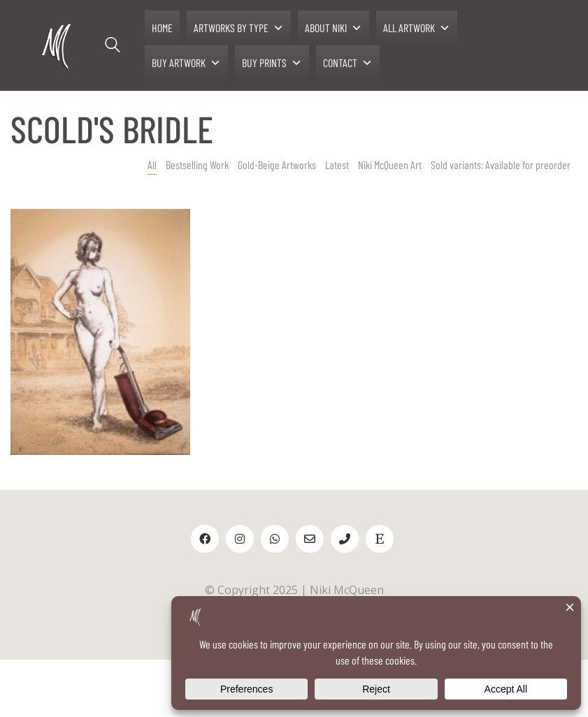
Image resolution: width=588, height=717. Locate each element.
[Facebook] (205, 539)
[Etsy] (380, 539)
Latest (337, 165)
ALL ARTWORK (417, 28)
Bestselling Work (197, 165)
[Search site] (113, 47)
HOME (162, 28)
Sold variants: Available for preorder (501, 165)
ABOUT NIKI (334, 28)
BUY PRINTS (272, 63)
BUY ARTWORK (186, 63)
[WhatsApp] (275, 539)
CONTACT (348, 63)
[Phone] (345, 539)
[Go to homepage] (58, 46)
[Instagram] (240, 539)
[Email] (310, 539)
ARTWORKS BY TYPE (239, 28)
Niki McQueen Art (390, 165)
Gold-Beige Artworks (277, 165)
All (152, 165)
